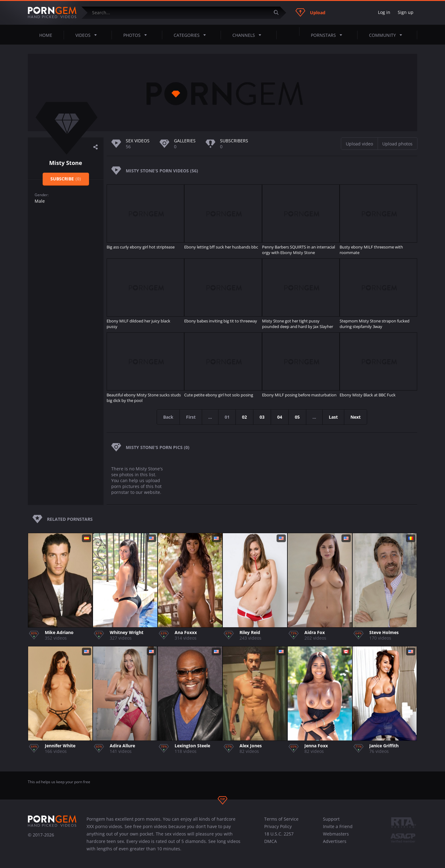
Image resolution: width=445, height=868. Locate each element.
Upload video (359, 144)
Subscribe (66, 179)
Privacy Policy (278, 826)
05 (298, 417)
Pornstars (328, 35)
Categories (192, 35)
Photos (137, 35)
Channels (249, 35)
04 (280, 417)
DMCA (271, 841)
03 (262, 417)
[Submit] (278, 13)
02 (245, 417)
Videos (88, 35)
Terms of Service (281, 819)
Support (331, 819)
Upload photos (397, 144)
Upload (310, 12)
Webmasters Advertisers (336, 838)
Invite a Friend (338, 826)
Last (334, 417)
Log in (384, 12)
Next (356, 417)
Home (46, 35)
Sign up (406, 12)
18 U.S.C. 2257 (279, 834)
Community (387, 35)
